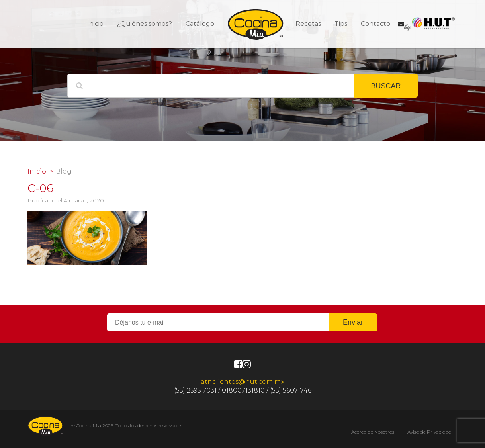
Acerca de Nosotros (373, 432)
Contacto (375, 24)
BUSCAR (386, 86)
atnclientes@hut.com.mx (242, 382)
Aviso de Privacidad (429, 432)
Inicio (95, 24)
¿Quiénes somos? (145, 24)
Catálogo (200, 24)
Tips (341, 24)
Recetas (308, 24)
